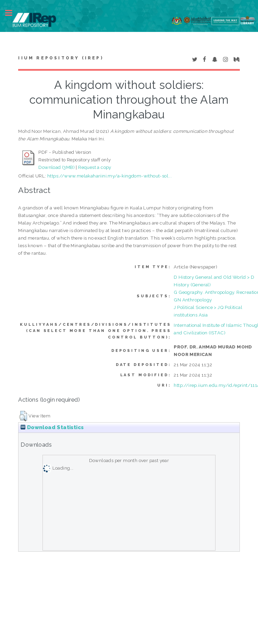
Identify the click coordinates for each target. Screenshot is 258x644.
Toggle (12, 13)
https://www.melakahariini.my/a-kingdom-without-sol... (109, 176)
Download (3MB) (57, 167)
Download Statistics (52, 427)
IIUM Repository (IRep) (61, 58)
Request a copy (95, 167)
